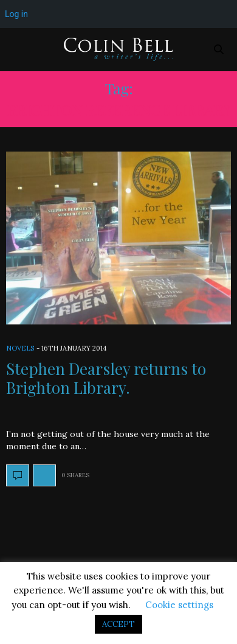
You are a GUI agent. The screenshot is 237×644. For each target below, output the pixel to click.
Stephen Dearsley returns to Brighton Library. (106, 378)
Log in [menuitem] (16, 14)
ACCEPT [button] (118, 624)
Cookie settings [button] (179, 605)
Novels (20, 348)
